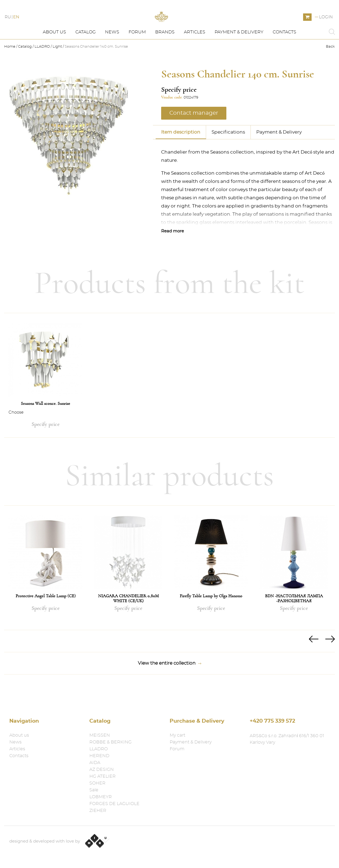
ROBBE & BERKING (110, 742)
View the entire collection (170, 685)
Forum (137, 54)
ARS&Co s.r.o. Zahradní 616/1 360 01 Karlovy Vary (287, 739)
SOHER (97, 783)
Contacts (284, 54)
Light (57, 69)
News (112, 54)
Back (330, 69)
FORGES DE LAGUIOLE (114, 804)
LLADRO (42, 69)
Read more (173, 253)
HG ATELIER (102, 776)
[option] (45, 397)
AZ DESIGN (102, 769)
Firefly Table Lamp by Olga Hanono (211, 618)
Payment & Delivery (239, 54)
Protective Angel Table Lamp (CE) (46, 618)
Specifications (228, 154)
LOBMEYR (101, 797)
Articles (195, 54)
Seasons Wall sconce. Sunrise (45, 425)
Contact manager (194, 135)
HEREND (99, 756)
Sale (94, 790)
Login (326, 28)
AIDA (95, 763)
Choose (16, 434)
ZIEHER (98, 811)
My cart (177, 735)
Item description (181, 154)
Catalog (86, 54)
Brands (165, 54)
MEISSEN (100, 735)
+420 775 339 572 (272, 721)
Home (10, 69)
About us (54, 54)
